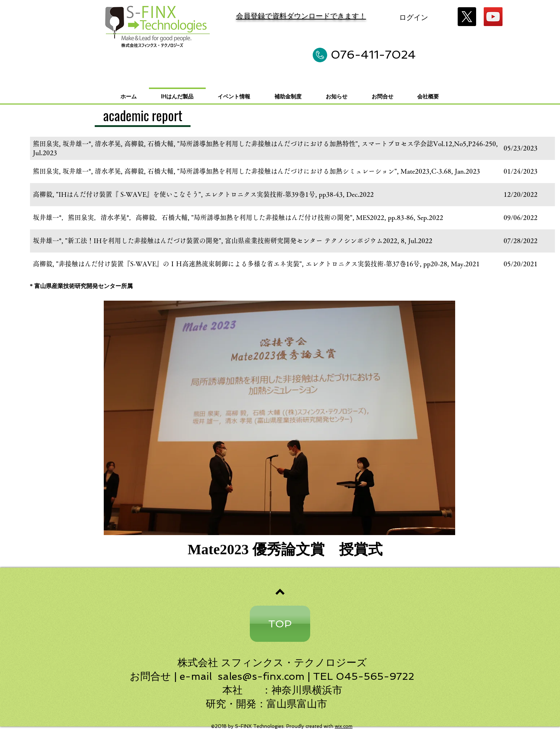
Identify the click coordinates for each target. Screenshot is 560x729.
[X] (467, 17)
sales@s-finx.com (261, 676)
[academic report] (143, 116)
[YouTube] (493, 17)
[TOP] (280, 624)
